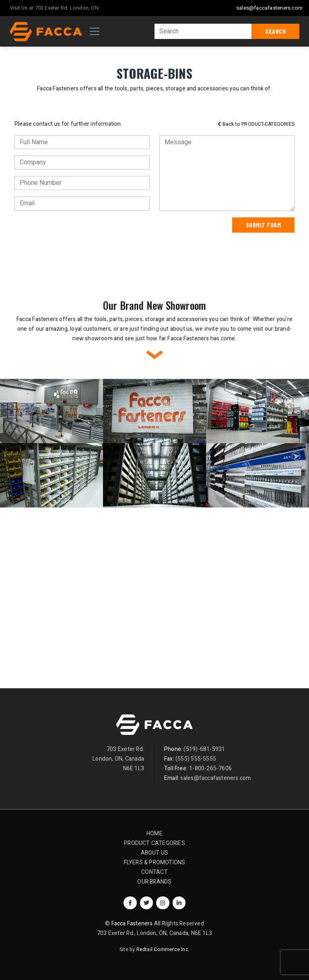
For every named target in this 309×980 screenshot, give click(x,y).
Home (154, 834)
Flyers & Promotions (155, 862)
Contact (154, 872)
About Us (155, 853)
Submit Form (264, 225)
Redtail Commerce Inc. (163, 949)
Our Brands (154, 882)
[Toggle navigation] (95, 31)
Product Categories (157, 843)
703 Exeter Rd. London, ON (67, 8)
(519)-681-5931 (204, 749)
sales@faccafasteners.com (269, 8)
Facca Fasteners (132, 924)
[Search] (203, 31)
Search (275, 31)
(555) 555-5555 (196, 759)
